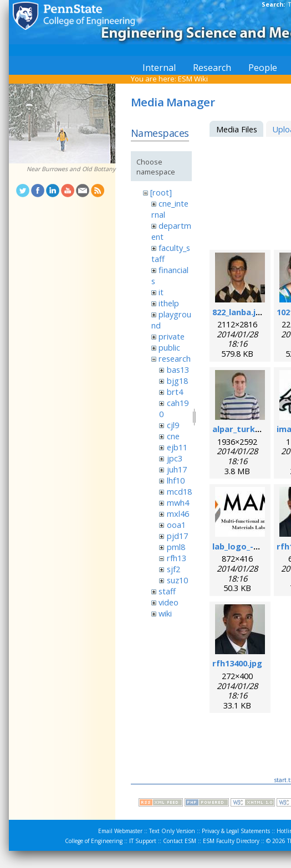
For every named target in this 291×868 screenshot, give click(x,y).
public (169, 347)
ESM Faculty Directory (231, 841)
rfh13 (177, 558)
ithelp (169, 303)
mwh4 (178, 502)
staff (167, 591)
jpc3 (175, 458)
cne (173, 436)
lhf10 (176, 480)
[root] (161, 192)
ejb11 (177, 447)
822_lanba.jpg (239, 312)
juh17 (177, 469)
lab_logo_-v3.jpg (245, 546)
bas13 (178, 369)
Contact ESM (180, 841)
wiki (165, 613)
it (161, 292)
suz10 (177, 580)
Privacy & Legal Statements (236, 831)
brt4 (175, 392)
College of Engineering (94, 841)
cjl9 (173, 425)
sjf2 (173, 569)
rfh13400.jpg (237, 663)
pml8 (176, 547)
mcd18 (179, 491)
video (169, 602)
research (175, 358)
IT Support (143, 841)
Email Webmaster (120, 831)
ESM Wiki (193, 79)
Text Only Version (172, 831)
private (172, 336)
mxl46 (178, 513)
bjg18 (177, 381)
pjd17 (177, 536)
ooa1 (176, 525)
